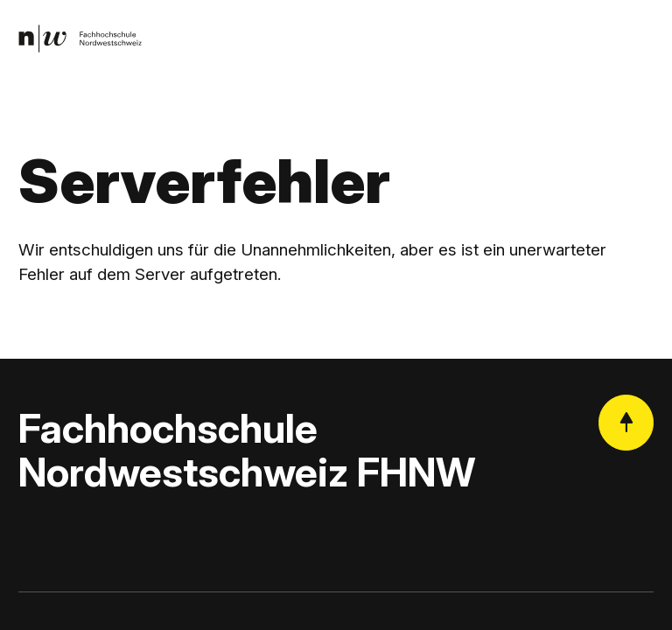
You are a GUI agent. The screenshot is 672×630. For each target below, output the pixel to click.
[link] (80, 39)
